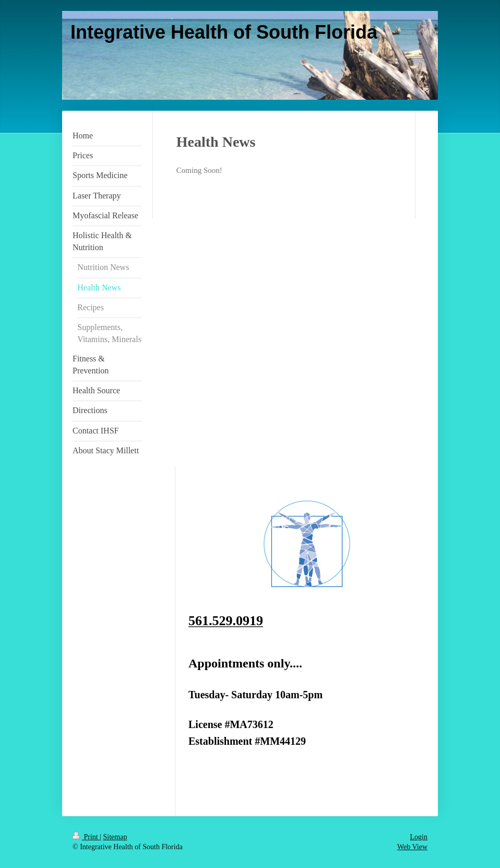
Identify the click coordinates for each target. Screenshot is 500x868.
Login (419, 837)
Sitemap (115, 837)
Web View (412, 847)
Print (86, 837)
